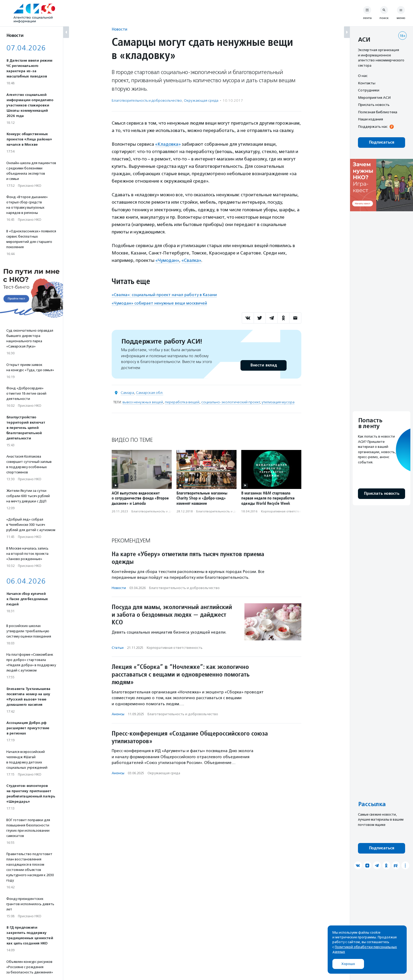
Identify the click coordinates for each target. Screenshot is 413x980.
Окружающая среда (201, 101)
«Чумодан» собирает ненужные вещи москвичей (159, 303)
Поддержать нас (373, 126)
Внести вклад (263, 365)
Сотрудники (369, 90)
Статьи (118, 648)
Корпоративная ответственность (286, 511)
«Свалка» (191, 260)
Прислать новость (374, 105)
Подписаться (382, 142)
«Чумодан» (167, 260)
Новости (119, 29)
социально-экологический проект (230, 402)
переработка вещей (182, 402)
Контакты (367, 83)
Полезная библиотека (378, 112)
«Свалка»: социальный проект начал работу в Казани (164, 295)
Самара (127, 393)
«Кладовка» (168, 144)
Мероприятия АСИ (374, 97)
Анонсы (118, 714)
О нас (363, 76)
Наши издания (370, 119)
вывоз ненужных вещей (143, 402)
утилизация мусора (278, 402)
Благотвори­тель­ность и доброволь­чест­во (147, 101)
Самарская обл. (150, 393)
